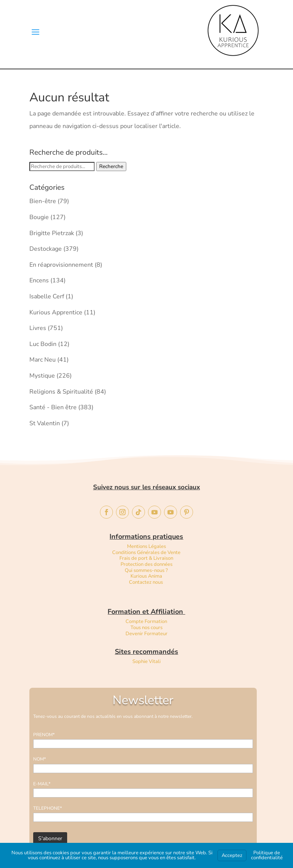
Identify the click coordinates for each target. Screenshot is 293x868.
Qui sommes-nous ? (146, 570)
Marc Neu (43, 360)
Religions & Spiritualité (61, 392)
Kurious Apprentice (56, 312)
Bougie (39, 217)
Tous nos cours (146, 628)
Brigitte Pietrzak (52, 233)
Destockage (46, 249)
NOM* (39, 759)
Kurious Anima (146, 576)
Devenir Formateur (146, 634)
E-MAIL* (42, 784)
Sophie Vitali (146, 661)
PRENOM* (44, 735)
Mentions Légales (146, 546)
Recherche (111, 167)
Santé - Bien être (53, 407)
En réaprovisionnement (61, 265)
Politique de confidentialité (267, 855)
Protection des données (146, 564)
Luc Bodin (43, 344)
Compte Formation (146, 621)
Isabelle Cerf (47, 296)
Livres (38, 328)
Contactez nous (146, 582)
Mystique (42, 376)
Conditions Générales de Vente (146, 553)
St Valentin (45, 423)
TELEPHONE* (47, 808)
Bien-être (43, 201)
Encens (39, 280)
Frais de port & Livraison (146, 558)
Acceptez (232, 855)
